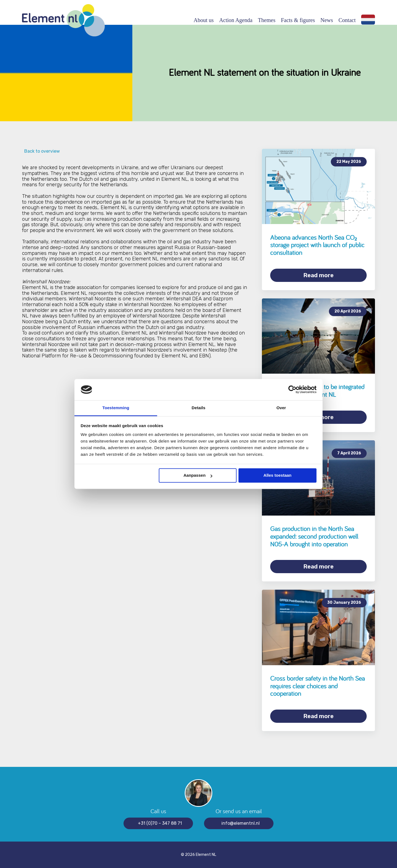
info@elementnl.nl (241, 823)
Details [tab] (198, 408)
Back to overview (41, 151)
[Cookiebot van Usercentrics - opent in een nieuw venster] (292, 390)
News (327, 20)
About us (204, 20)
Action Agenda (236, 20)
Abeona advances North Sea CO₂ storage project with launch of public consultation (317, 245)
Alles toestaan (278, 475)
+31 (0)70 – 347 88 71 (160, 823)
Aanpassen (198, 475)
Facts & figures (298, 20)
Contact (347, 20)
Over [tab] (281, 408)
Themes (267, 20)
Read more (318, 275)
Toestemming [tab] (116, 408)
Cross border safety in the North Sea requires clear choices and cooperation (317, 686)
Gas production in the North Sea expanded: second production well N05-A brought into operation (314, 536)
